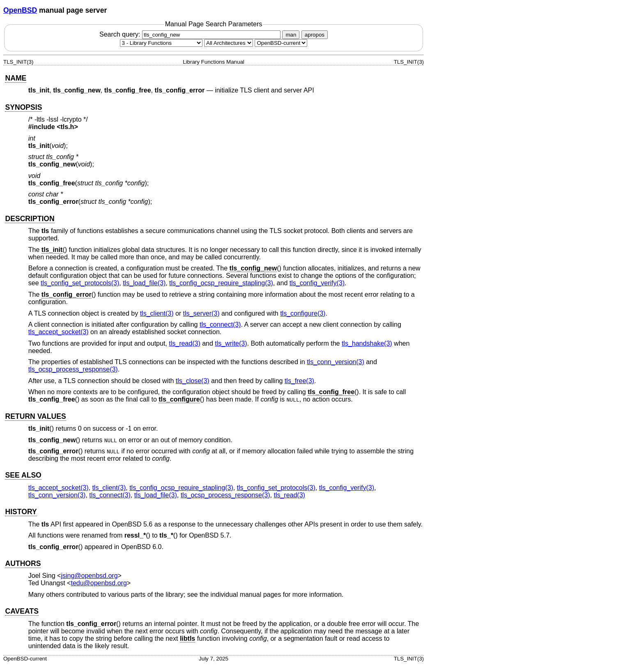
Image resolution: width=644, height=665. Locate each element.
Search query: (191, 34)
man (291, 35)
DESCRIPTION (30, 219)
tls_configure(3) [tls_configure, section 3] (303, 313)
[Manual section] (161, 43)
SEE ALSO (23, 475)
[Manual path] (281, 43)
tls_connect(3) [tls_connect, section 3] (220, 324)
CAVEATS (22, 611)
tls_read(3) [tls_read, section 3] (184, 343)
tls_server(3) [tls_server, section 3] (201, 313)
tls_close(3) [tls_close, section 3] (193, 381)
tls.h (68, 127)
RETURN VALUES (35, 416)
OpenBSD (20, 10)
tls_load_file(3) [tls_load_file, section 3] (144, 283)
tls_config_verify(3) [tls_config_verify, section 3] (317, 283)
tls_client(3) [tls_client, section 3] (157, 313)
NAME (16, 78)
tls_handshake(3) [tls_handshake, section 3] (367, 343)
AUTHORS (23, 563)
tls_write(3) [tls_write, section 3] (231, 343)
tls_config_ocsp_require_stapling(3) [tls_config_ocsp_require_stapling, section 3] (221, 283)
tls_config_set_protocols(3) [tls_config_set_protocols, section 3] (80, 283)
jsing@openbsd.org (89, 576)
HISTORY (21, 512)
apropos (315, 35)
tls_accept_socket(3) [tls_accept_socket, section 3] (59, 332)
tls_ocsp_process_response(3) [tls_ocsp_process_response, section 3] (73, 369)
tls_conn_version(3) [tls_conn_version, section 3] (336, 362)
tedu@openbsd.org (99, 583)
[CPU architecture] (229, 43)
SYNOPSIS (23, 107)
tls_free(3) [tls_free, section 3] (299, 381)
